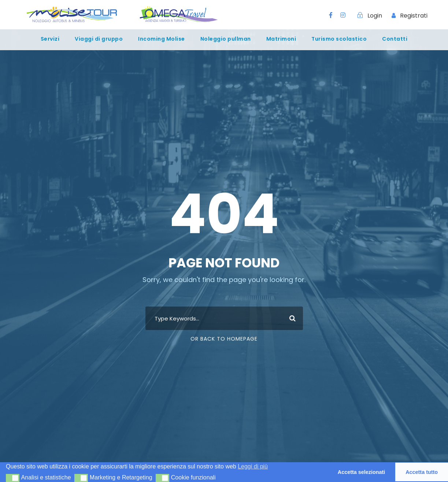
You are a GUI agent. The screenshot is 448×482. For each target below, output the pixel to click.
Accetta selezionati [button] (362, 472)
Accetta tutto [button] (422, 472)
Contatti (395, 39)
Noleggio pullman (226, 39)
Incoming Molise (162, 39)
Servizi (50, 39)
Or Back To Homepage (224, 339)
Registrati (414, 16)
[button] (13, 478)
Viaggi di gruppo (99, 39)
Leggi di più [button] (253, 466)
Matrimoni (281, 39)
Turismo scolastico (339, 39)
